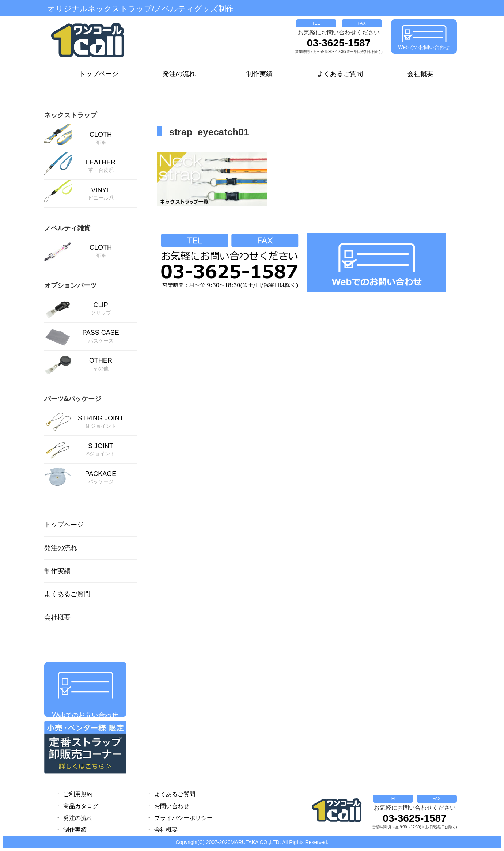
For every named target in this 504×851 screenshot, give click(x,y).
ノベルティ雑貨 (67, 228)
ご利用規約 (78, 794)
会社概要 (420, 74)
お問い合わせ (172, 806)
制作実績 (259, 74)
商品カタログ (81, 806)
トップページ (99, 74)
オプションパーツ (71, 285)
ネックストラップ (71, 115)
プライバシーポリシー (183, 818)
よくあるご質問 (340, 74)
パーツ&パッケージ (73, 399)
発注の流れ (179, 74)
